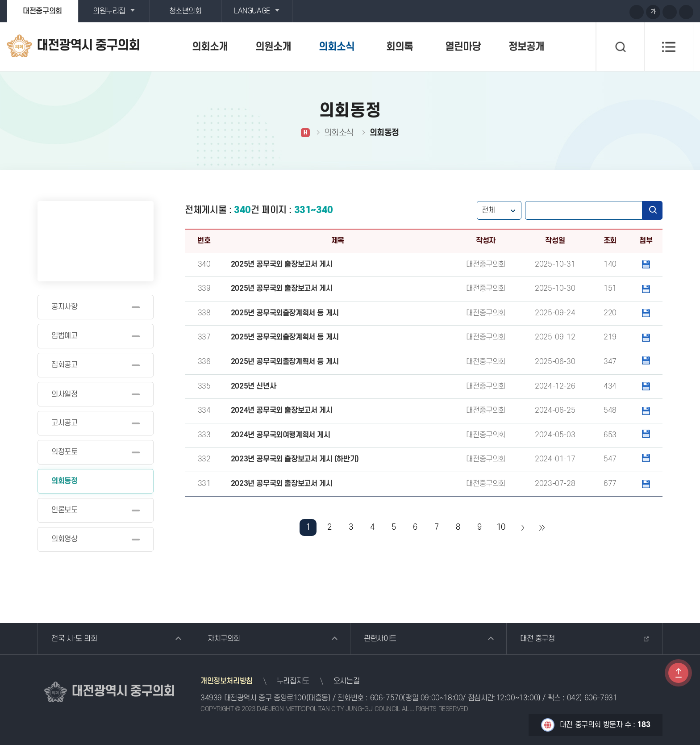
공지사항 (64, 307)
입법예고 (64, 336)
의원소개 (273, 47)
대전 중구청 (537, 639)
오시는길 (346, 681)
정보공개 (526, 47)
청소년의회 (185, 11)
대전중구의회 (42, 11)
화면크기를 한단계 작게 (670, 12)
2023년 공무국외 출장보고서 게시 (281, 484)
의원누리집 (109, 11)
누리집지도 (293, 681)
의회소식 (337, 47)
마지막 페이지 (542, 527)
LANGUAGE (252, 11)
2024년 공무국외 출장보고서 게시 (281, 410)
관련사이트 (380, 639)
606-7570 (387, 698)
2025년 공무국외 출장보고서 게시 (281, 264)
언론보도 (64, 510)
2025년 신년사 (253, 386)
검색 (652, 210)
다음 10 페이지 (522, 527)
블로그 (603, 12)
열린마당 (463, 47)
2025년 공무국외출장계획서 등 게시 (285, 313)
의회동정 (64, 481)
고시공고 (64, 423)
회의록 (400, 47)
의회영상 (64, 539)
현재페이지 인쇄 (686, 12)
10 (501, 527)
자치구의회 (224, 639)
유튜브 (586, 12)
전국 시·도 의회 (74, 639)
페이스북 (619, 12)
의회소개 (210, 47)
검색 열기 (620, 47)
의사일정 (64, 394)
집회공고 (64, 365)
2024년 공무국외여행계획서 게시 (281, 435)
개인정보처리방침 (227, 681)
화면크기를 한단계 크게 (637, 12)
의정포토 (64, 452)
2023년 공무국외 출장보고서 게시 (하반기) (295, 459)
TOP (678, 673)
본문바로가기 (0, 0)
